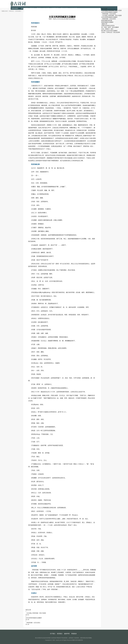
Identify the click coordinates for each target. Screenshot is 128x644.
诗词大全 (11, 11)
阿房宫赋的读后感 (107, 21)
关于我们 (53, 634)
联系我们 (60, 634)
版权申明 (67, 634)
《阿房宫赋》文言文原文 (33, 623)
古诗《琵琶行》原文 (107, 29)
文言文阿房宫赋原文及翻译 (34, 618)
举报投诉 (74, 634)
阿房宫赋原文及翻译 (107, 22)
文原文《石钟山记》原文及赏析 (111, 32)
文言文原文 (15, 8)
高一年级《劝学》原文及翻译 (110, 27)
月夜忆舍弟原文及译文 (108, 26)
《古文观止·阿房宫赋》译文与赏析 (36, 613)
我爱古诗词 (5, 11)
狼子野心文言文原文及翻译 (109, 31)
